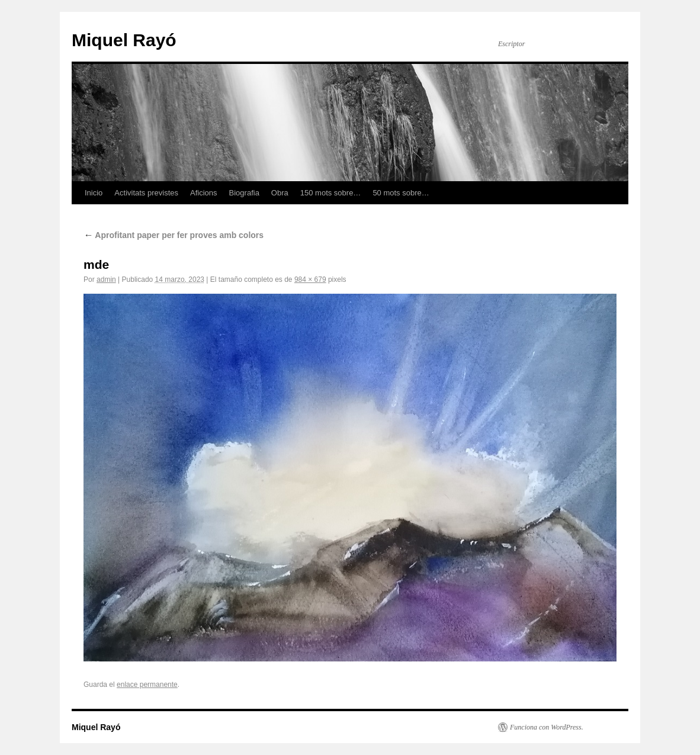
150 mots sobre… (331, 193)
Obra (280, 193)
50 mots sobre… (401, 193)
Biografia (244, 193)
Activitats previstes (146, 193)
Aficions (204, 193)
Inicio (94, 193)
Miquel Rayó (124, 40)
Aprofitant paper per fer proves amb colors (174, 235)
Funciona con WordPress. (547, 727)
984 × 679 (310, 279)
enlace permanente (147, 685)
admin (106, 279)
